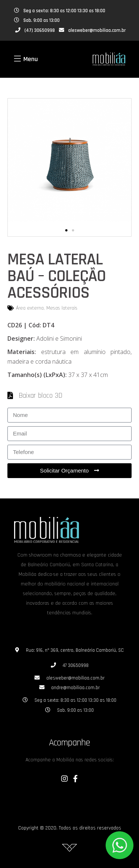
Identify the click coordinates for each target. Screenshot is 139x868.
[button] (66, 230)
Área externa (30, 308)
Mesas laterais (62, 308)
